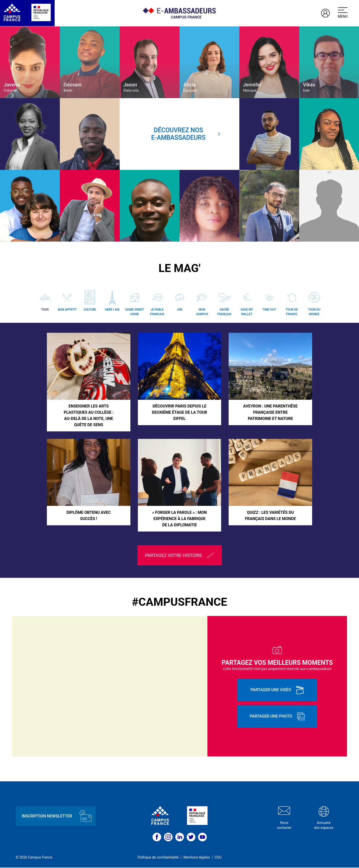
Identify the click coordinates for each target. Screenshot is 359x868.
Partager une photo (277, 717)
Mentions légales (197, 858)
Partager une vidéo (277, 690)
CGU (218, 858)
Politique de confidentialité (158, 858)
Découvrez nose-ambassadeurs (186, 134)
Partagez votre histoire (179, 556)
